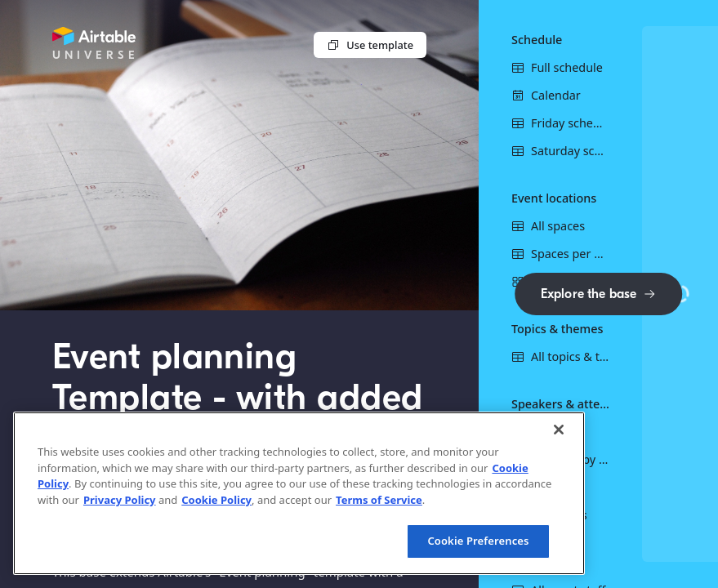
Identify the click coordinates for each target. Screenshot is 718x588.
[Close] (559, 430)
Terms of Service (379, 500)
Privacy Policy (120, 500)
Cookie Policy (216, 500)
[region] (299, 493)
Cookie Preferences (478, 541)
